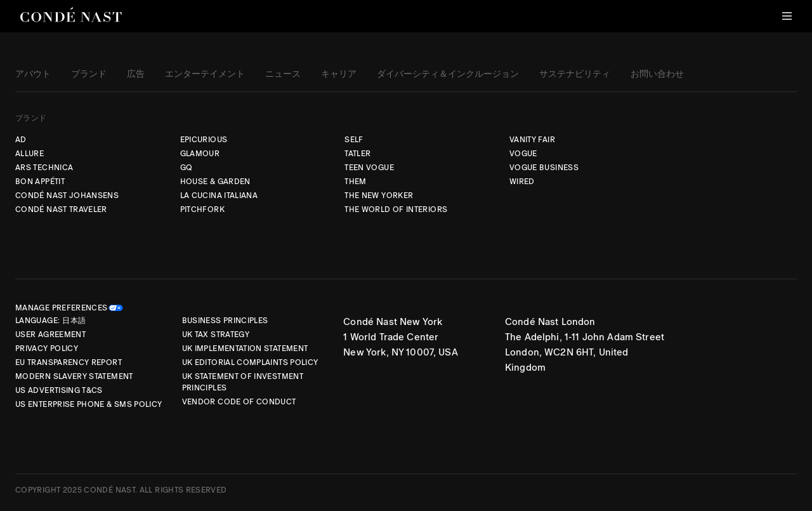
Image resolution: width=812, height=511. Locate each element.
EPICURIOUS (204, 140)
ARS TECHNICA (44, 168)
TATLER (357, 154)
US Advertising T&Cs (59, 390)
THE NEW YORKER (379, 196)
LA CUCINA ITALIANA (219, 196)
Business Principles (225, 321)
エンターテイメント (205, 74)
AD (21, 140)
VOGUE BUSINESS (544, 168)
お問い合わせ (657, 74)
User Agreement (50, 335)
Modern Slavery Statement (74, 376)
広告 (136, 74)
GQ (187, 168)
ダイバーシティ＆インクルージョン (448, 74)
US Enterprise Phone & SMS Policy (89, 404)
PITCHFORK (202, 209)
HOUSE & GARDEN (215, 182)
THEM (355, 182)
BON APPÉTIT (40, 182)
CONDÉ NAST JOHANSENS (67, 196)
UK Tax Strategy (216, 335)
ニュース (283, 74)
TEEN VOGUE (369, 168)
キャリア (339, 74)
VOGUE (523, 154)
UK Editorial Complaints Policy (250, 362)
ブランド (89, 74)
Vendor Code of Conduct (239, 402)
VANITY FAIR (532, 140)
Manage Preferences (61, 308)
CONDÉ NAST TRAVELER (61, 209)
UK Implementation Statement (245, 348)
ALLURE (29, 154)
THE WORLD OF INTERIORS (396, 209)
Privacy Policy (47, 348)
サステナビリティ (575, 74)
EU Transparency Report (69, 362)
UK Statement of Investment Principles (243, 382)
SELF (354, 140)
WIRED (522, 182)
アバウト (33, 74)
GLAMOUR (200, 154)
